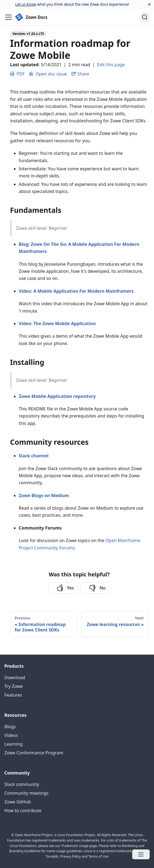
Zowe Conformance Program (34, 753)
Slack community (22, 784)
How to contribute (23, 810)
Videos (11, 735)
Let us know (26, 4)
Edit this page (111, 65)
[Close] (149, 4)
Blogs (10, 727)
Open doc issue (48, 74)
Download (15, 678)
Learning (13, 744)
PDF (17, 74)
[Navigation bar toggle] (8, 17)
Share (84, 74)
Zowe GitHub (18, 802)
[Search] (145, 17)
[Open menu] (141, 854)
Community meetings (26, 793)
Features (13, 695)
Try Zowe (13, 686)
